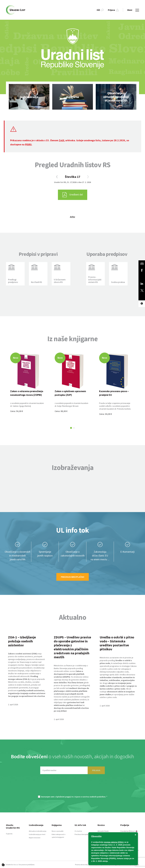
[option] (29, 97)
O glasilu (9, 834)
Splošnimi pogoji (64, 797)
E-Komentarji (127, 552)
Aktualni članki (103, 831)
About (134, 831)
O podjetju (124, 831)
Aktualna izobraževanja (38, 831)
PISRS (28, 144)
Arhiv (72, 217)
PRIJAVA (96, 770)
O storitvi (78, 831)
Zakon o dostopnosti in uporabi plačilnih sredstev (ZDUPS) (69, 674)
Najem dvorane (35, 838)
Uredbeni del (73, 195)
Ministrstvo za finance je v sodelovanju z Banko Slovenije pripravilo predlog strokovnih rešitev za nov (71, 668)
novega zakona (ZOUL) (114, 842)
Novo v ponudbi (58, 831)
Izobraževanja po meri (37, 834)
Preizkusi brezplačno (73, 577)
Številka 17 (73, 177)
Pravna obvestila (81, 865)
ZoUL (62, 140)
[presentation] (72, 786)
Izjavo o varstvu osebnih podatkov (90, 797)
